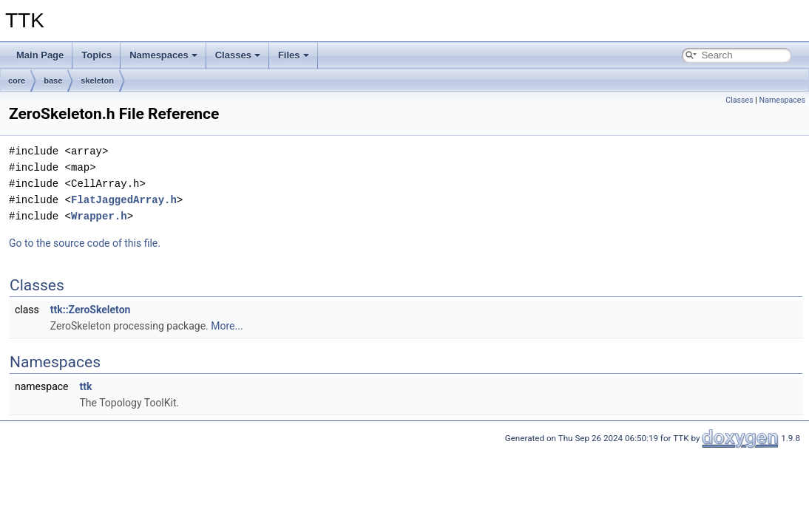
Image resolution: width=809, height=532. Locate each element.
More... (227, 326)
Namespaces (163, 55)
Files (294, 55)
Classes (238, 55)
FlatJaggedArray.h (124, 200)
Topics (97, 55)
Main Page (40, 55)
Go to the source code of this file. (85, 243)
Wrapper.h (99, 216)
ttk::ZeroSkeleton (91, 310)
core (17, 81)
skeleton (97, 81)
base (53, 81)
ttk (85, 386)
